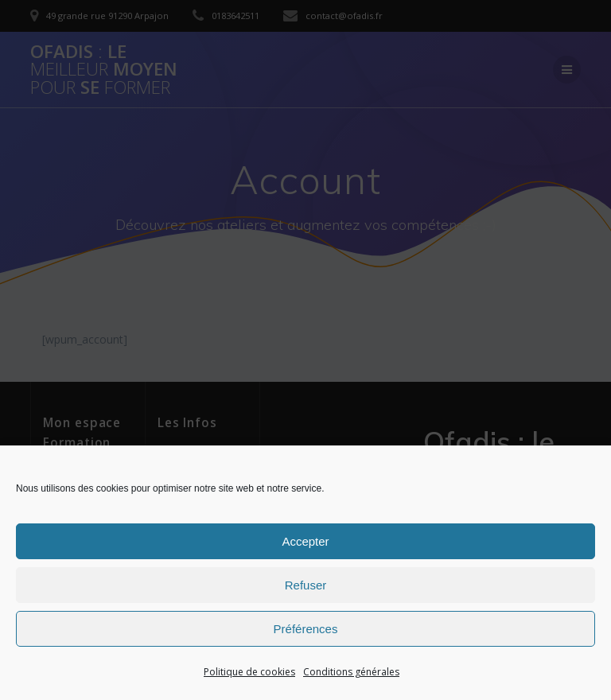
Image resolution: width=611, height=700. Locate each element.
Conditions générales (351, 672)
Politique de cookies (249, 672)
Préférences (306, 629)
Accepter (305, 541)
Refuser (306, 585)
